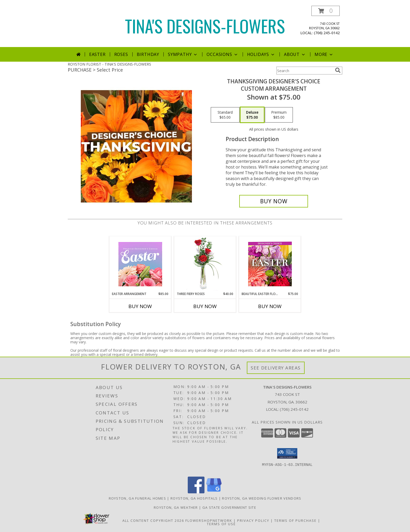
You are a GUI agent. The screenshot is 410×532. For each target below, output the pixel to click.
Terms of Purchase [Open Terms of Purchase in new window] (295, 521)
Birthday (148, 54)
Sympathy (183, 54)
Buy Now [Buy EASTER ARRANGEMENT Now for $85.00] (140, 306)
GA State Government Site (229, 507)
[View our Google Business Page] (214, 492)
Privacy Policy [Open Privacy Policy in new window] (253, 521)
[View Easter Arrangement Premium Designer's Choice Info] (140, 264)
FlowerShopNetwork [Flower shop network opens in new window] (209, 521)
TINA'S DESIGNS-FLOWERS (205, 26)
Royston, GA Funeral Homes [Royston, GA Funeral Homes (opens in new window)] (138, 498)
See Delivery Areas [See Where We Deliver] (276, 368)
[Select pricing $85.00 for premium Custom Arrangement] (279, 115)
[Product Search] (305, 71)
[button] (326, 11)
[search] (338, 70)
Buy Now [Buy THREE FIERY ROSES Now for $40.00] (205, 306)
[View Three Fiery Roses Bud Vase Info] (205, 264)
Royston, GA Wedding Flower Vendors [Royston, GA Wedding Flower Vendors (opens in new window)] (262, 498)
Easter (97, 54)
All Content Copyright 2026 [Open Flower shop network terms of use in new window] (153, 521)
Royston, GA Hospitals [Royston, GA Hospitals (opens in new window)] (194, 498)
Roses (121, 54)
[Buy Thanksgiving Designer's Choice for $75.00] (274, 201)
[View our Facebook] (196, 492)
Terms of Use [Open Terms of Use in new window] (221, 524)
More (324, 54)
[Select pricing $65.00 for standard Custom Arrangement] (225, 115)
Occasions (222, 54)
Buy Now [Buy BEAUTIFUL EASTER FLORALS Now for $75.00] (270, 306)
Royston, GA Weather (176, 507)
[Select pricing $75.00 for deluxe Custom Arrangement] (252, 115)
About (295, 54)
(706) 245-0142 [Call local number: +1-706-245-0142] (327, 33)
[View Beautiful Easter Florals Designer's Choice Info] (270, 264)
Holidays (261, 54)
